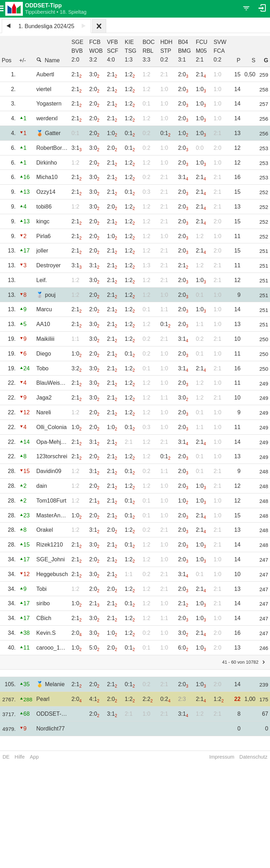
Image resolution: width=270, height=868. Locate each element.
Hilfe (20, 757)
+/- (23, 60)
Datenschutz (253, 757)
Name (48, 60)
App (34, 757)
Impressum (222, 757)
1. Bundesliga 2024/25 (46, 26)
